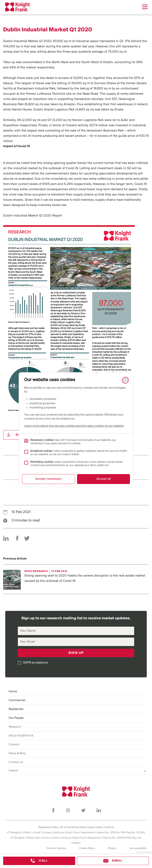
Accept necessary (48, 479)
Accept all (104, 479)
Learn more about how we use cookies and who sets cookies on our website (74, 426)
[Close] (125, 380)
